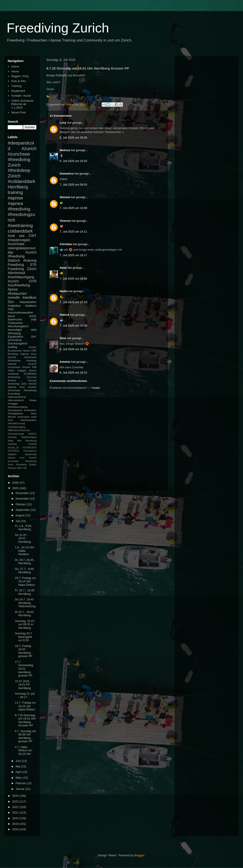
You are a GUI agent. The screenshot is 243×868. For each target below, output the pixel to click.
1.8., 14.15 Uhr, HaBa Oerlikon (25, 551)
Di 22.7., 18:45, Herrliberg (25, 614)
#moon (32, 347)
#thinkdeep (19, 170)
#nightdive (14, 306)
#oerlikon (29, 298)
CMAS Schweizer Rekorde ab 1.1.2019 (22, 104)
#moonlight (15, 330)
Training (16, 86)
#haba (33, 400)
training (15, 192)
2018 (16, 829)
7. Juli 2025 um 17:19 (73, 302)
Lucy (63, 123)
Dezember (23, 493)
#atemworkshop (17, 397)
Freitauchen (15, 323)
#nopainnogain (19, 240)
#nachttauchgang (21, 277)
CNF (34, 350)
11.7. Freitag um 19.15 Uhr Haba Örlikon (25, 706)
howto (96, 388)
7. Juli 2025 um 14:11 (73, 232)
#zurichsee (16, 244)
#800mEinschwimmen (19, 430)
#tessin (12, 417)
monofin (14, 298)
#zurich (13, 281)
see (22, 236)
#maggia (13, 403)
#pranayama (15, 410)
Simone (65, 197)
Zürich (14, 176)
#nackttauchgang (18, 407)
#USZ (33, 316)
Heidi (63, 268)
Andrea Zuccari (22, 380)
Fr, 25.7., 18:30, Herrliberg (25, 592)
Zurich (14, 165)
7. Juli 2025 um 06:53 (73, 185)
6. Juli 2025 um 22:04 (73, 161)
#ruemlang (21, 465)
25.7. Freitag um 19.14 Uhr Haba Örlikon (25, 581)
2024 (16, 796)
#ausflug (12, 437)
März (19, 778)
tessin (27, 350)
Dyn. (11, 302)
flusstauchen (15, 350)
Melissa (65, 150)
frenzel (33, 384)
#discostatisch (16, 400)
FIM (34, 367)
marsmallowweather (21, 313)
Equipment (18, 91)
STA (33, 265)
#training (30, 260)
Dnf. (34, 337)
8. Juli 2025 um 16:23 (73, 349)
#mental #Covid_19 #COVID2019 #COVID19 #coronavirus (22, 447)
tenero (33, 370)
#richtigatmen (15, 413)
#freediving (19, 209)
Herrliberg (18, 187)
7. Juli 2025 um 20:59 (73, 326)
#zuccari (32, 377)
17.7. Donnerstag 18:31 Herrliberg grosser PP (24, 669)
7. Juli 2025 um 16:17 (73, 255)
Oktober (21, 504)
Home (15, 67)
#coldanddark (22, 181)
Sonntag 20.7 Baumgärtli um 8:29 (23, 637)
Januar (20, 789)
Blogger (139, 855)
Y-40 (24, 468)
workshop (13, 374)
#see (34, 413)
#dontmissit (16, 273)
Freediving (16, 265)
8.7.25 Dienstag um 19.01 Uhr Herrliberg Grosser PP (25, 720)
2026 (16, 483)
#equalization (28, 302)
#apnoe (15, 198)
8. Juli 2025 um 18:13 (73, 373)
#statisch (31, 306)
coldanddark (20, 231)
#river (11, 465)
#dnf (34, 330)
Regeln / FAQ (20, 76)
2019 (16, 824)
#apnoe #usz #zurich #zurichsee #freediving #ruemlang (22, 390)
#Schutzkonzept (16, 434)
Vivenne (65, 221)
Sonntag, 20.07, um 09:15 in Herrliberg (25, 624)
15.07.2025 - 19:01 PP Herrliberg (23, 685)
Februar (21, 783)
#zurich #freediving (22, 254)
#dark (11, 441)
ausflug (12, 347)
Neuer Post (18, 112)
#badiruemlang (29, 437)
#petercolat (15, 319)
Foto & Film (19, 81)
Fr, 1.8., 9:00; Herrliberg (23, 528)
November (23, 499)
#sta (34, 319)
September (23, 510)
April (19, 772)
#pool (11, 316)
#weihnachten (28, 420)
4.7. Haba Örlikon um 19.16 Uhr (23, 750)
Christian (66, 244)
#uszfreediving (19, 285)
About (15, 71)
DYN (33, 281)
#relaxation (30, 410)
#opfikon (12, 454)
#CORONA (30, 374)
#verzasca (24, 417)
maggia (22, 370)
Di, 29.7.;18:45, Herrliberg (25, 562)
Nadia (64, 291)
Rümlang (13, 354)
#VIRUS (32, 434)
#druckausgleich (18, 326)
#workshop (14, 377)
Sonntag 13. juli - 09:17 (25, 695)
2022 (16, 807)
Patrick (64, 315)
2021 (16, 813)
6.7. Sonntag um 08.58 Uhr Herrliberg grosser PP (25, 736)
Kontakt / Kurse (21, 96)
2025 (16, 488)
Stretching (14, 384)
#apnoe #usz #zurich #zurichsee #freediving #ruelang (22, 357)
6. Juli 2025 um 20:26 (73, 138)
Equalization (16, 337)
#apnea (15, 203)
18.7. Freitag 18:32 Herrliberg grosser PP (24, 651)
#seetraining (20, 225)
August (21, 515)
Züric (24, 384)
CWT (32, 236)
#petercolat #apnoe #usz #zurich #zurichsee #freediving (22, 458)
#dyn (11, 309)
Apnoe (13, 289)
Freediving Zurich (58, 28)
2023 (16, 801)
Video (11, 370)
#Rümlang (14, 333)
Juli (18, 521)
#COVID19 (15, 340)
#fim (19, 441)
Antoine (65, 362)
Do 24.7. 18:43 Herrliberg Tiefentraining (25, 603)
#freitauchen (17, 294)
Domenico (67, 174)
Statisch (14, 260)
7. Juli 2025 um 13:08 (73, 208)
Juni (19, 761)
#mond (26, 367)
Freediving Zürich (22, 269)
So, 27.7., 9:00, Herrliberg (25, 571)
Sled (19, 468)
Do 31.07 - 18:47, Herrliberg (23, 538)
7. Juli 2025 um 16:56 (73, 279)
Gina (63, 338)
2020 (16, 818)
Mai (18, 766)
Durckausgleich (18, 343)
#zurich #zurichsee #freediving (22, 154)
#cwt (11, 236)
